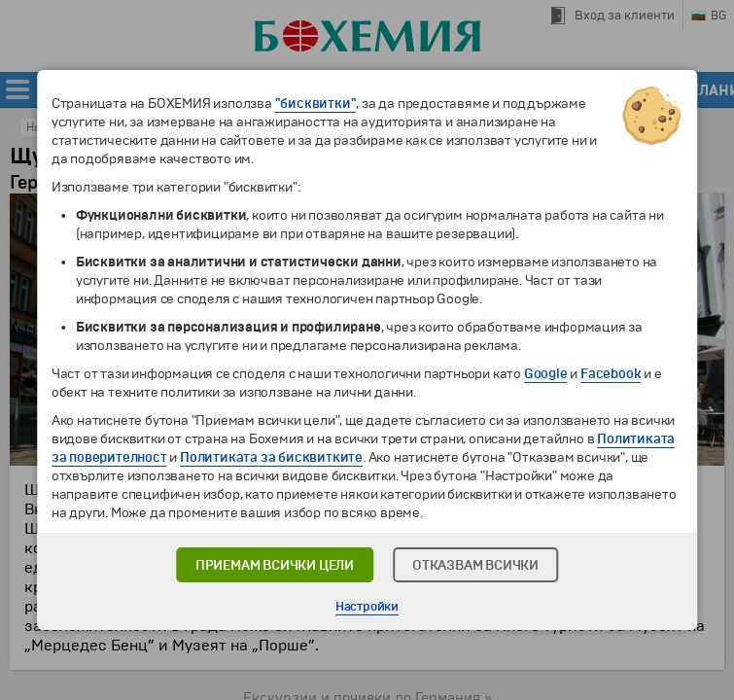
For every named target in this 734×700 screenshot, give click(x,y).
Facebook (611, 374)
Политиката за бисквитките (271, 457)
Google (546, 374)
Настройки (367, 607)
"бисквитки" (316, 104)
